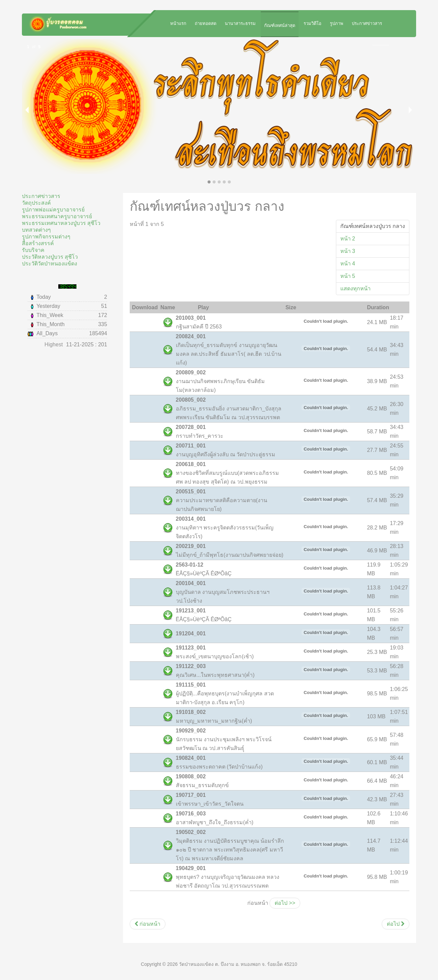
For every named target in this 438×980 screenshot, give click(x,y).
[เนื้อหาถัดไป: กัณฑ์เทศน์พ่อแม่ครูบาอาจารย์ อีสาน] (396, 924)
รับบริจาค (33, 250)
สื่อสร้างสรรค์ (38, 243)
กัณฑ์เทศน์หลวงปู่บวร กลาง (373, 226)
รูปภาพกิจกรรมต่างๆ (46, 237)
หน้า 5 (348, 276)
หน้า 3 (348, 251)
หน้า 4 (348, 264)
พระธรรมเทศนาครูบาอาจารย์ (57, 216)
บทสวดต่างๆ (36, 230)
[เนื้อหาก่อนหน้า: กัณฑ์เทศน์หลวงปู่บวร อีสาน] (148, 924)
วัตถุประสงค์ (36, 203)
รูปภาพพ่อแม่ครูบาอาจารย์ (53, 210)
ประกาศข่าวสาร (41, 196)
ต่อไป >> (285, 903)
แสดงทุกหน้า (355, 289)
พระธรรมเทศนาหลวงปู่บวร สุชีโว (61, 223)
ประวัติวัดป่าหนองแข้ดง (50, 264)
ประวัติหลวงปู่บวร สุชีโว (50, 257)
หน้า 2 (348, 239)
